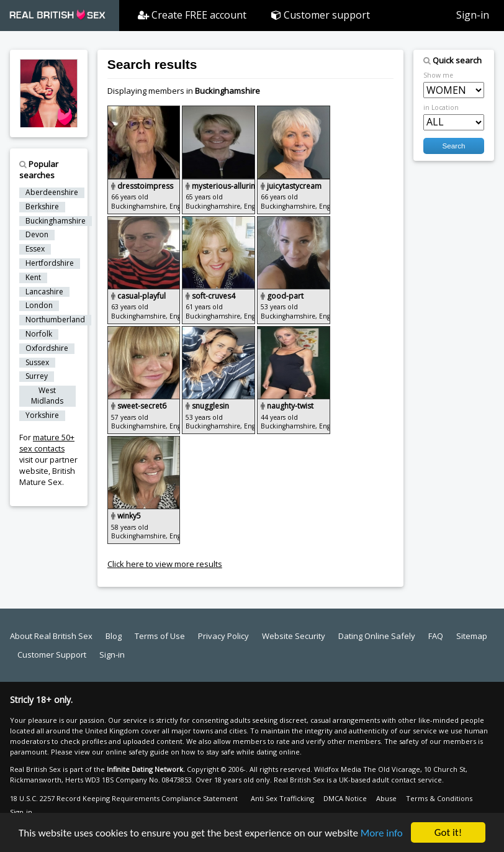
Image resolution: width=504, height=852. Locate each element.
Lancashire (44, 292)
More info (382, 834)
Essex (35, 249)
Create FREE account (192, 15)
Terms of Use (160, 636)
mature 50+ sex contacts (47, 443)
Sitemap (472, 636)
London (39, 306)
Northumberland (55, 320)
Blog (114, 636)
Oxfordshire (47, 348)
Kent (33, 278)
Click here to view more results (165, 564)
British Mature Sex (47, 477)
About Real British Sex (51, 636)
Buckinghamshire (56, 221)
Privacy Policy (223, 636)
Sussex (37, 363)
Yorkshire (42, 415)
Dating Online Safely (377, 636)
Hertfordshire (50, 263)
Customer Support (52, 655)
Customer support (321, 15)
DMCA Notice (345, 798)
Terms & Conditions (439, 798)
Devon (37, 235)
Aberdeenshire (52, 193)
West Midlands (47, 396)
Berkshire (42, 207)
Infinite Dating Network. (146, 769)
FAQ (436, 636)
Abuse (386, 798)
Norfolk (39, 334)
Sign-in (473, 15)
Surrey (37, 376)
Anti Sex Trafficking (282, 798)
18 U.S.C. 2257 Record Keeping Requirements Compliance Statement (124, 798)
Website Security (294, 636)
